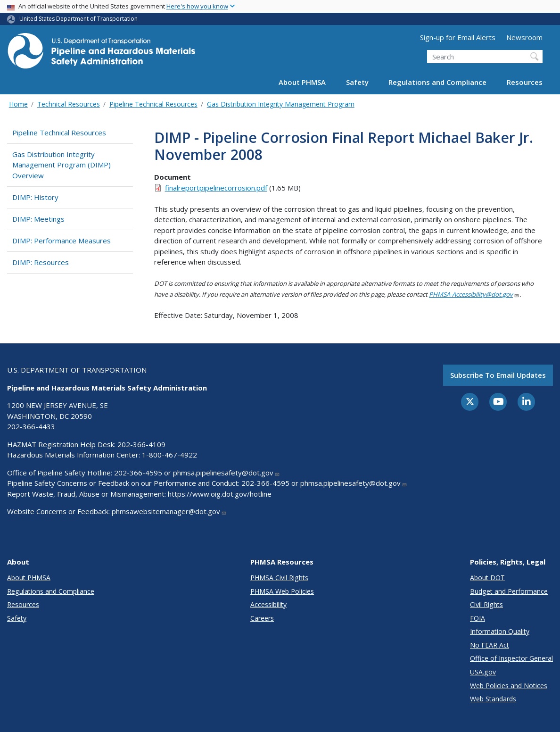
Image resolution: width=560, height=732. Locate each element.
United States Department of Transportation (78, 19)
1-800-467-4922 (169, 455)
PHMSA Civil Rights (279, 578)
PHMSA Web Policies (282, 591)
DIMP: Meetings (38, 219)
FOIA (478, 618)
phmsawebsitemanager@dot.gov (169, 511)
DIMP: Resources (41, 262)
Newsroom (524, 37)
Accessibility (268, 604)
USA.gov (483, 672)
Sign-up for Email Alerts (458, 37)
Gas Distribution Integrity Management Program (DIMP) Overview (62, 165)
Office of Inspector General (511, 658)
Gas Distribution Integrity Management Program (281, 104)
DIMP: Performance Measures (62, 241)
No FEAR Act (490, 645)
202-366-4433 (31, 426)
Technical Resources (69, 104)
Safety (357, 82)
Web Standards (493, 699)
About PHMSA (302, 82)
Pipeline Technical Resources (153, 104)
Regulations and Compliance (437, 82)
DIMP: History (35, 197)
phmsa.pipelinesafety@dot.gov (226, 473)
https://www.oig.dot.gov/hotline (220, 494)
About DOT (487, 578)
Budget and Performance (509, 591)
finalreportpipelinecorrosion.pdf (216, 188)
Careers (262, 618)
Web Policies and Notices (509, 686)
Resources (525, 82)
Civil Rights (486, 604)
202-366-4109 (141, 444)
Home (18, 104)
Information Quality (500, 631)
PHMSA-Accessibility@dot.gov (474, 294)
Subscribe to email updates (498, 375)
